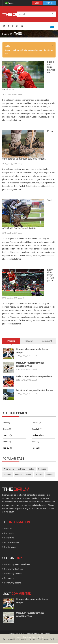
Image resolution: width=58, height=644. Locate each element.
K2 (11, 34)
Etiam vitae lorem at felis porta (51, 275)
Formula (6, 435)
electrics (8, 475)
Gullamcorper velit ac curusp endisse (34, 377)
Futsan (35, 448)
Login (37, 3)
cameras (42, 469)
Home (5, 34)
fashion (19, 475)
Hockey (6, 448)
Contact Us (9, 538)
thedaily (39, 475)
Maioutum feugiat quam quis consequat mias (30, 364)
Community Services (13, 574)
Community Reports (13, 583)
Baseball (36, 429)
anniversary (9, 469)
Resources (9, 578)
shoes (29, 475)
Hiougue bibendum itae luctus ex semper (32, 351)
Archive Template (12, 542)
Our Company (10, 547)
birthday (21, 469)
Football (35, 423)
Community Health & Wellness (17, 564)
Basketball (37, 435)
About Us (8, 529)
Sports (6, 442)
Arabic (10, 3)
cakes (32, 469)
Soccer (6, 423)
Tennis (35, 442)
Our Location (10, 533)
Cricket (6, 429)
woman (50, 475)
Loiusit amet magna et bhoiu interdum (35, 390)
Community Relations (13, 569)
